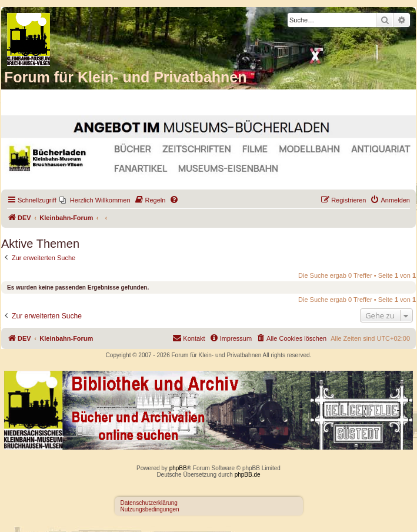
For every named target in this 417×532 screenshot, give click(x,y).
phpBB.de (248, 475)
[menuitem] (95, 200)
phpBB (178, 468)
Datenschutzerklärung (149, 503)
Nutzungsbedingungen (150, 509)
